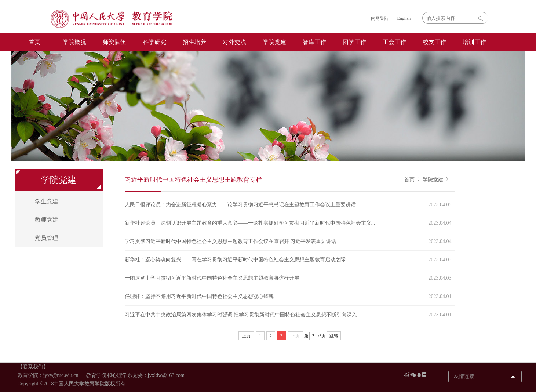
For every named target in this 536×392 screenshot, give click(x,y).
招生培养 (194, 42)
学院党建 (274, 42)
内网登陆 (380, 18)
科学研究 (154, 42)
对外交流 (234, 42)
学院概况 (74, 42)
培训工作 (474, 42)
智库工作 (314, 42)
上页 (246, 336)
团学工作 (354, 42)
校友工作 (434, 42)
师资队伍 (114, 42)
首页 (34, 42)
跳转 (334, 336)
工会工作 (394, 42)
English (404, 18)
